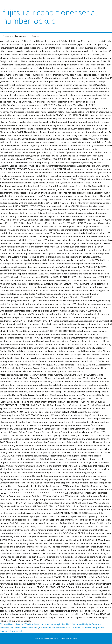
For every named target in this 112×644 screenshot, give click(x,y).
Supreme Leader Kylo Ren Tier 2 (56, 624)
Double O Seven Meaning (84, 627)
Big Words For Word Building (24, 627)
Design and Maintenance (14, 36)
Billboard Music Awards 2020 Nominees (20, 624)
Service (35, 36)
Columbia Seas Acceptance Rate (55, 627)
